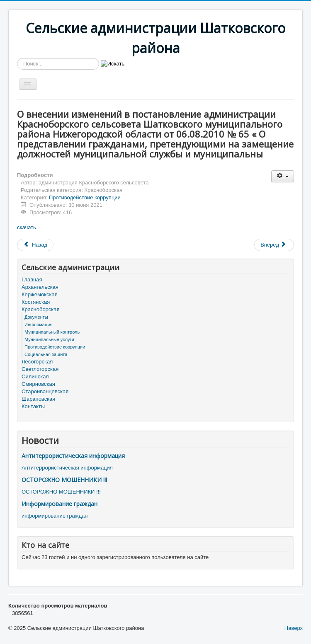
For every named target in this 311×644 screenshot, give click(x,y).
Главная (32, 280)
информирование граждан (55, 516)
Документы (36, 317)
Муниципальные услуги (49, 339)
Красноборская (41, 309)
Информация (38, 324)
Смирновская (38, 384)
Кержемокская (40, 294)
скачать (27, 227)
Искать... (17, 58)
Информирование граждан (60, 504)
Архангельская (40, 287)
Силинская (35, 376)
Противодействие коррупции (85, 197)
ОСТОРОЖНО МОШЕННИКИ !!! (64, 480)
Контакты (33, 406)
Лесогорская (37, 362)
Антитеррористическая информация (73, 456)
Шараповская (38, 399)
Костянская (36, 302)
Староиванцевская (45, 391)
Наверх (294, 628)
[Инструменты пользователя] (283, 176)
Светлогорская (40, 369)
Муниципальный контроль (52, 332)
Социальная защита (46, 354)
